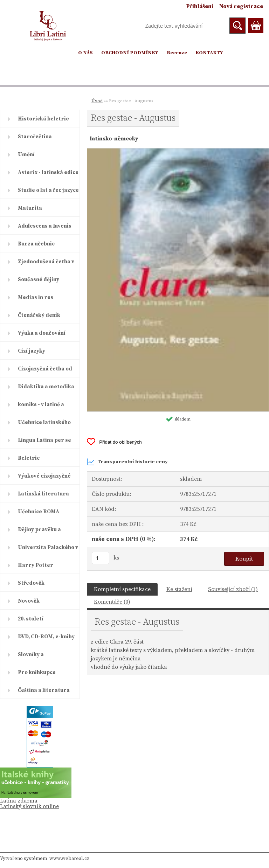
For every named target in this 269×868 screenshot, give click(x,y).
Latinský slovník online (29, 806)
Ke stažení (179, 589)
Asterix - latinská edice (48, 172)
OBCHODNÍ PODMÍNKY (130, 53)
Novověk (29, 601)
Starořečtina (35, 137)
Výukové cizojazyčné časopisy (44, 479)
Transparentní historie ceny (127, 462)
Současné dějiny (39, 280)
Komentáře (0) (112, 602)
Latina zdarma (19, 801)
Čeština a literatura (44, 690)
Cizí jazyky (32, 351)
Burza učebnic (36, 244)
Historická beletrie (43, 119)
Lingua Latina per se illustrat (44, 443)
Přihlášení (200, 6)
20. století (31, 619)
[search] (237, 26)
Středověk (31, 583)
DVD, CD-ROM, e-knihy (46, 637)
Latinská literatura (43, 494)
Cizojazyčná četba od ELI (45, 371)
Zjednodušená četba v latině (46, 264)
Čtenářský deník (39, 315)
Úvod (97, 101)
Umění (26, 155)
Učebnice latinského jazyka (44, 425)
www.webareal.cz (69, 859)
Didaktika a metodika (46, 387)
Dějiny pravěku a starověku (39, 532)
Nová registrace (241, 6)
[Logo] (48, 26)
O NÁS (85, 53)
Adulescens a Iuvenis (45, 226)
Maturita (30, 208)
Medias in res (36, 297)
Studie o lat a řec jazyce (48, 190)
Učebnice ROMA (39, 512)
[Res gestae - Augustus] (178, 151)
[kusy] (101, 558)
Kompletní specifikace (122, 589)
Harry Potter (36, 565)
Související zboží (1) (233, 589)
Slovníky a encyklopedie (35, 657)
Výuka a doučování (42, 333)
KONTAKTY (209, 53)
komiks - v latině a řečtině (41, 407)
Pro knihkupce (37, 672)
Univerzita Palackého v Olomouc (48, 550)
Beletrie (29, 458)
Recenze (177, 53)
